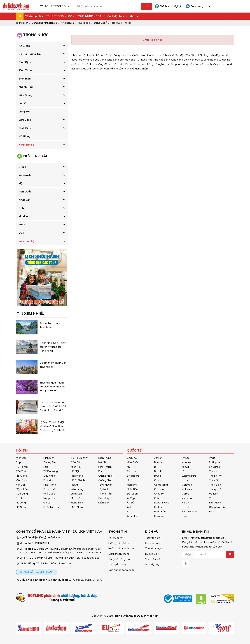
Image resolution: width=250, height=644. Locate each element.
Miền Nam (77, 507)
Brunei (158, 476)
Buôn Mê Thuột (52, 507)
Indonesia (187, 462)
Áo (129, 512)
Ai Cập (131, 498)
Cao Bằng (22, 494)
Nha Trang (50, 485)
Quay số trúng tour (120, 559)
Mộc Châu (22, 489)
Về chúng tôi (33, 16)
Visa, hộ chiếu (153, 559)
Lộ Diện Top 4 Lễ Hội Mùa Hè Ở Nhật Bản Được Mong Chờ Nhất (52, 426)
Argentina (133, 516)
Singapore (133, 476)
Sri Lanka (215, 467)
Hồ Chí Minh (78, 480)
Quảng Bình (50, 462)
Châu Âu (132, 458)
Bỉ (155, 467)
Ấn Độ (131, 503)
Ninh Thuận (105, 467)
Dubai (22, 208)
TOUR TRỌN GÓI (55, 6)
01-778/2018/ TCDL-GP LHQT (86, 580)
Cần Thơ (21, 471)
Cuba (157, 498)
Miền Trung (105, 458)
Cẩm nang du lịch (199, 6)
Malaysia (187, 485)
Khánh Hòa (26, 87)
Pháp (22, 225)
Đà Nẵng (104, 498)
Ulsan (128, 23)
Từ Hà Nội (22, 467)
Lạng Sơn (24, 112)
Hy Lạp (186, 458)
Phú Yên (48, 480)
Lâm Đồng (25, 120)
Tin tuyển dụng (117, 565)
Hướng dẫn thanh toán (122, 548)
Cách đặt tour (116, 16)
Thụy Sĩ (213, 480)
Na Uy (185, 503)
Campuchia (161, 485)
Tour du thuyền (154, 548)
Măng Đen (77, 503)
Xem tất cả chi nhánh (37, 572)
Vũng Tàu (49, 498)
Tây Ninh (103, 489)
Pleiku (102, 471)
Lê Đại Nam (54, 537)
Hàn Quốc (116, 23)
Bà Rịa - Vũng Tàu (30, 54)
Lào (184, 471)
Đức (21, 233)
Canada (159, 489)
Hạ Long (21, 503)
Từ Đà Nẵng (51, 471)
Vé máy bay (152, 565)
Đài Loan (132, 494)
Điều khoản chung (119, 554)
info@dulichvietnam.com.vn (207, 538)
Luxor (185, 480)
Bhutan (158, 462)
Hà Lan (158, 507)
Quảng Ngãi (105, 476)
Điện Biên (25, 79)
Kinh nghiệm (68, 23)
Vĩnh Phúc (22, 480)
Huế (46, 467)
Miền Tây (76, 467)
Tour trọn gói (153, 538)
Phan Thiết (50, 489)
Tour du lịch (22, 23)
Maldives (24, 216)
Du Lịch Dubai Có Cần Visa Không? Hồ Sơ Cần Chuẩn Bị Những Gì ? (53, 406)
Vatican (214, 494)
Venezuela (25, 175)
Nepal (185, 507)
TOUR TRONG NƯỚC (59, 16)
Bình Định (25, 62)
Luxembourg (189, 476)
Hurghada (160, 516)
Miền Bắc (21, 458)
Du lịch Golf (152, 554)
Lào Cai (23, 103)
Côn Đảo (76, 462)
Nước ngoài (84, 23)
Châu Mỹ (159, 494)
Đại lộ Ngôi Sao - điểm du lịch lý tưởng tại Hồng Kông (53, 347)
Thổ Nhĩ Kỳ (215, 476)
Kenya (185, 467)
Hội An (75, 485)
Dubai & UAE (162, 503)
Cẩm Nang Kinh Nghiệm (45, 23)
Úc (128, 480)
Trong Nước (36, 35)
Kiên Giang (25, 95)
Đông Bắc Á (101, 23)
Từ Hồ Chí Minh (80, 458)
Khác (133, 16)
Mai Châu (76, 498)
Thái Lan (132, 471)
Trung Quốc (216, 489)
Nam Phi (132, 485)
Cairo (157, 480)
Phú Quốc (49, 494)
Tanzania (215, 471)
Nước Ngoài (35, 156)
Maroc (185, 494)
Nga (184, 516)
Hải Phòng (77, 476)
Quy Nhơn (49, 476)
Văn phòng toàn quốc (121, 570)
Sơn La (20, 498)
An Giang (24, 46)
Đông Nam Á (217, 507)
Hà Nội (75, 471)
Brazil (22, 167)
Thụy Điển (215, 485)
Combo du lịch (154, 543)
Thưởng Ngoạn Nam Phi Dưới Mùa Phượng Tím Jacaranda (52, 387)
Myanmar (187, 498)
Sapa (19, 462)
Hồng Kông (161, 512)
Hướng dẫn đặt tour (120, 543)
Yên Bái (20, 485)
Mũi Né (102, 462)
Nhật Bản (25, 200)
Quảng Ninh (105, 480)
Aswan (158, 458)
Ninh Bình (25, 128)
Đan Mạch (215, 503)
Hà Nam (21, 507)
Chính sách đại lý (168, 6)
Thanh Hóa (105, 494)
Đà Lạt (47, 503)
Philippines (215, 462)
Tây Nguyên (105, 485)
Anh (129, 507)
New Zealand (190, 512)
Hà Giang (25, 136)
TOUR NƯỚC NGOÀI (90, 16)
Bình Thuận (26, 70)
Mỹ (20, 183)
